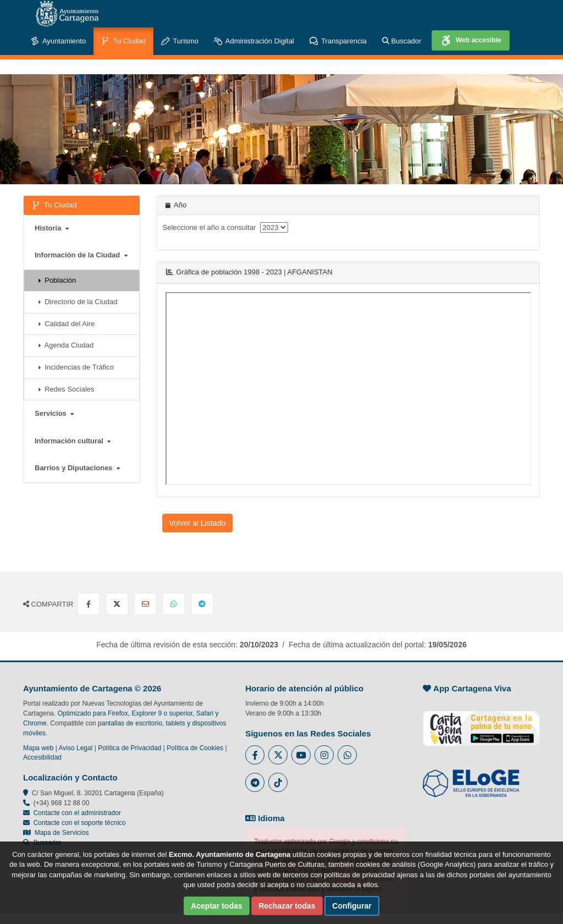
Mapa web (38, 748)
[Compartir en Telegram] (202, 604)
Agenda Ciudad (66, 345)
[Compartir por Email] (145, 604)
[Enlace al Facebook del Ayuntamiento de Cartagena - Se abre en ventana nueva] (255, 755)
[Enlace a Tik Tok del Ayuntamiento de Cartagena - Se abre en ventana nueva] (278, 782)
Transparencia (338, 42)
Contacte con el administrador (77, 813)
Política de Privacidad (129, 748)
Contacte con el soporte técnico (80, 823)
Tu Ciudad (123, 42)
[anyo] (274, 227)
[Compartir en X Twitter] (117, 604)
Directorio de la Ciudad (78, 302)
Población (57, 280)
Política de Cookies (195, 748)
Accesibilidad (42, 757)
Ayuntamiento (58, 42)
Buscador (402, 41)
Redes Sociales (66, 389)
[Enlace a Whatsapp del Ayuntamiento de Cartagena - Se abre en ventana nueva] (347, 755)
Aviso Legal (76, 748)
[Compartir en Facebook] (89, 604)
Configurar (352, 906)
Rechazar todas (287, 906)
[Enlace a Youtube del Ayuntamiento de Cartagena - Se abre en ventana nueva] (301, 755)
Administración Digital (254, 42)
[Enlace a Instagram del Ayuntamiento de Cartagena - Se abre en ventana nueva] (324, 755)
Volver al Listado (198, 523)
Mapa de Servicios (56, 833)
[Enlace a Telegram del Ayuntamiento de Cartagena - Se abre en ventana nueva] (255, 782)
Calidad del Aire (66, 324)
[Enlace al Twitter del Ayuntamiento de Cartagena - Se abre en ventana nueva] (278, 755)
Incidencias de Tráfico (76, 367)
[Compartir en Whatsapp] (174, 604)
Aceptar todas (216, 906)
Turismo (180, 42)
